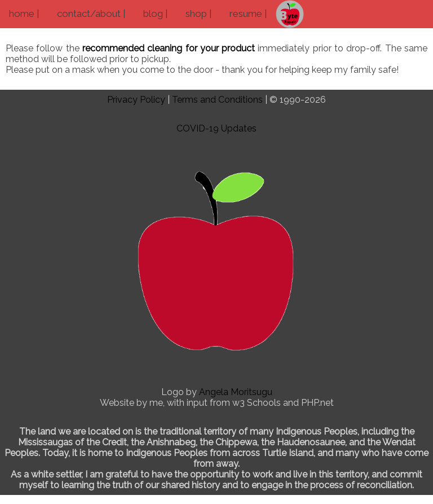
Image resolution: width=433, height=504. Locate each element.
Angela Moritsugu (236, 392)
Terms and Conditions (217, 100)
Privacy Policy (136, 100)
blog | (155, 14)
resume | (248, 14)
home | (24, 14)
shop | (198, 14)
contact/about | (91, 14)
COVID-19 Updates (216, 128)
